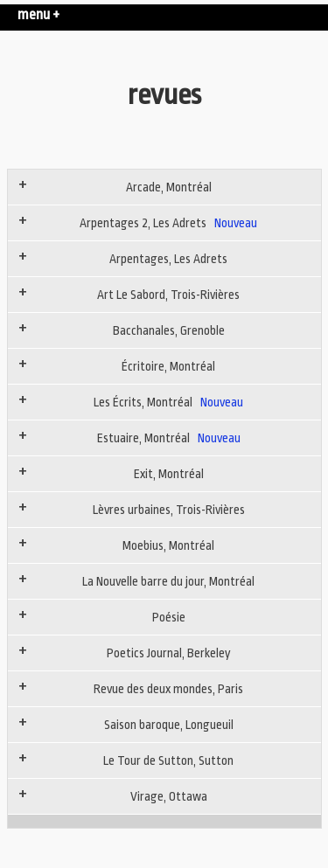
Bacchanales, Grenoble (169, 330)
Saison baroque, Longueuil (169, 725)
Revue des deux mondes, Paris (168, 689)
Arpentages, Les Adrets (168, 259)
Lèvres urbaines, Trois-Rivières (169, 510)
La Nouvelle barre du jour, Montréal (168, 581)
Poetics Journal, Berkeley (169, 653)
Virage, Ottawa (169, 796)
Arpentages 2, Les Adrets (168, 223)
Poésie (169, 617)
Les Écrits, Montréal (168, 402)
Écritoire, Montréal (168, 366)
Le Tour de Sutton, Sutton (168, 760)
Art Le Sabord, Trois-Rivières (168, 295)
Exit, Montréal (169, 474)
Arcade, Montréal (169, 187)
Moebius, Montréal (168, 545)
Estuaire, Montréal (169, 438)
